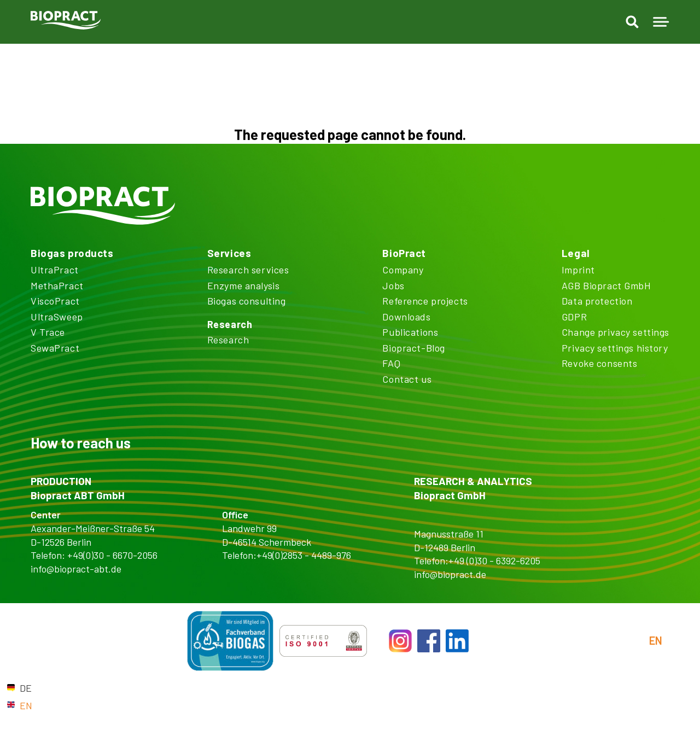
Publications (410, 332)
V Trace (48, 332)
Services (229, 253)
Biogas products (72, 253)
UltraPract (55, 270)
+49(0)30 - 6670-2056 (112, 555)
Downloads (406, 317)
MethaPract (57, 285)
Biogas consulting (247, 301)
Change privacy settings (616, 332)
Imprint (578, 270)
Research (230, 324)
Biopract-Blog (413, 348)
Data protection (597, 301)
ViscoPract (55, 301)
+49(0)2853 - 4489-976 (304, 555)
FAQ (391, 363)
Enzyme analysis (244, 285)
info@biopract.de (450, 574)
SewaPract (55, 348)
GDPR (574, 317)
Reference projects (425, 301)
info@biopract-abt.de (76, 569)
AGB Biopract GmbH (606, 285)
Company (403, 270)
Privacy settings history (615, 348)
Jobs (393, 285)
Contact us (407, 379)
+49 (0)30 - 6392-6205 (494, 560)
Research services (248, 270)
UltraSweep (57, 317)
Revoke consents (600, 363)
